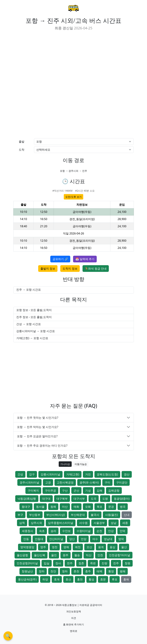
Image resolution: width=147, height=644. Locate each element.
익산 (89, 555)
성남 (114, 523)
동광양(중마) (122, 499)
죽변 (93, 563)
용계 (101, 547)
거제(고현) (73, 474)
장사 (58, 563)
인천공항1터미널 (120, 555)
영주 (43, 547)
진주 (116, 563)
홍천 (80, 579)
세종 (125, 523)
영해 (66, 547)
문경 (111, 507)
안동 (26, 539)
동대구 (26, 507)
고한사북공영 (65, 482)
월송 (77, 555)
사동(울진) (112, 515)
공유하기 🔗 (60, 259)
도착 (22, 150)
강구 (32, 474)
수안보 (66, 531)
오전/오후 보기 (73, 197)
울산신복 (40, 555)
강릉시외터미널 (50, 474)
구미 (107, 482)
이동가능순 (81, 464)
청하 (65, 571)
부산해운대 (78, 515)
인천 (100, 555)
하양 (45, 579)
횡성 (91, 579)
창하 (42, 571)
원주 (66, 555)
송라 (53, 531)
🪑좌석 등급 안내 (96, 269)
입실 (47, 563)
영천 (55, 547)
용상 (112, 547)
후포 (115, 579)
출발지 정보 (48, 269)
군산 (76, 491)
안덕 (122, 531)
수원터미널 (84, 531)
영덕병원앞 (27, 547)
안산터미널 (56, 539)
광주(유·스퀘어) (89, 482)
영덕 (121, 539)
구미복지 (33, 491)
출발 (22, 142)
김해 (100, 491)
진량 (104, 563)
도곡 (94, 499)
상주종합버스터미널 (61, 523)
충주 (88, 571)
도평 (105, 499)
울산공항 (22, 555)
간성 (20, 474)
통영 (111, 571)
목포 (100, 507)
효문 (103, 579)
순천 (99, 531)
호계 (57, 579)
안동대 (39, 539)
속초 (42, 531)
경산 (127, 474)
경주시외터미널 (29, 482)
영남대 (108, 539)
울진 (54, 555)
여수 (95, 539)
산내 (127, 515)
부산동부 (35, 515)
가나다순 (65, 464)
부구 (20, 515)
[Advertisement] (42, 58)
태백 (100, 571)
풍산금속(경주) (27, 579)
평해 (123, 571)
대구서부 (79, 499)
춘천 (76, 571)
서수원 (83, 523)
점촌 (81, 563)
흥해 (126, 579)
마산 (65, 507)
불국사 (95, 515)
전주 (70, 563)
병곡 (123, 507)
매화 (76, 507)
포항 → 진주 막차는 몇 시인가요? (38, 427)
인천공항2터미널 (27, 563)
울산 (124, 547)
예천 (78, 547)
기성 (88, 491)
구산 (65, 491)
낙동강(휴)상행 (27, 499)
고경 (48, 482)
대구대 (46, 499)
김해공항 (114, 491)
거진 (88, 474)
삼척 (22, 523)
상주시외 (36, 523)
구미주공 (50, 491)
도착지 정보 (70, 269)
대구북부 (62, 499)
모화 (88, 507)
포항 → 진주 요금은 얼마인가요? (37, 436)
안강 (111, 531)
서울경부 (99, 523)
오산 (89, 547)
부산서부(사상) (56, 515)
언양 (84, 539)
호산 (68, 579)
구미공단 (122, 482)
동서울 (40, 507)
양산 (72, 539)
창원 (128, 563)
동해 (53, 507)
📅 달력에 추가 (85, 259)
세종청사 (28, 531)
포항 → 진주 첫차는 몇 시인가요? (38, 418)
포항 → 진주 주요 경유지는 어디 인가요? (42, 446)
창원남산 (27, 571)
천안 (53, 571)
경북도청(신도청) (107, 474)
